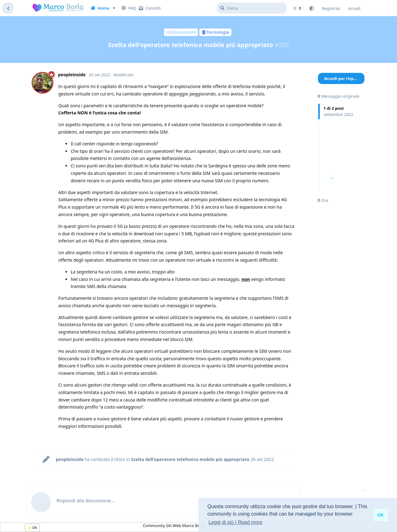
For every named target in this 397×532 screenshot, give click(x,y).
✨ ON (32, 528)
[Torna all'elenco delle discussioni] (8, 8)
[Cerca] (252, 8)
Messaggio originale (339, 96)
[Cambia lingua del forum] (298, 8)
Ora (323, 200)
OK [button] (381, 515)
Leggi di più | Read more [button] (235, 522)
